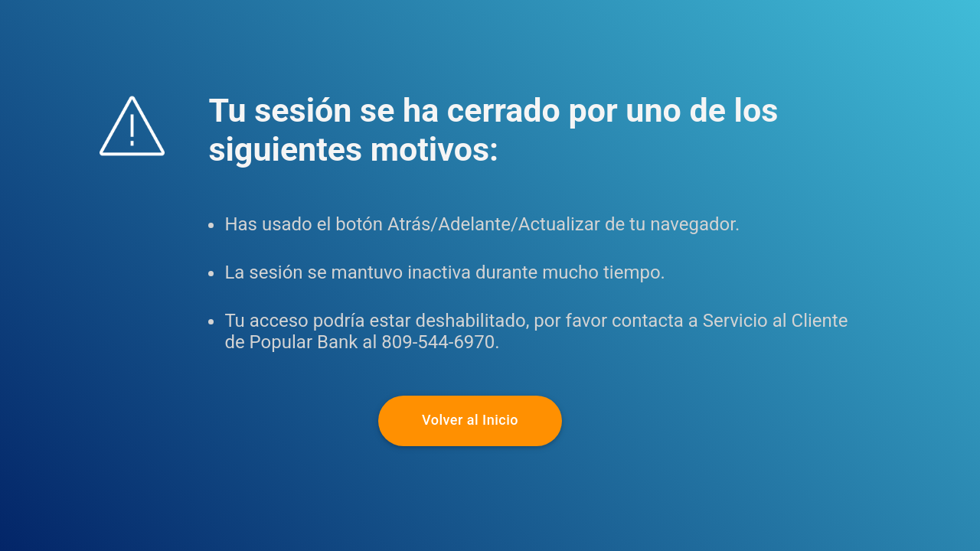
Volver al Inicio (470, 420)
